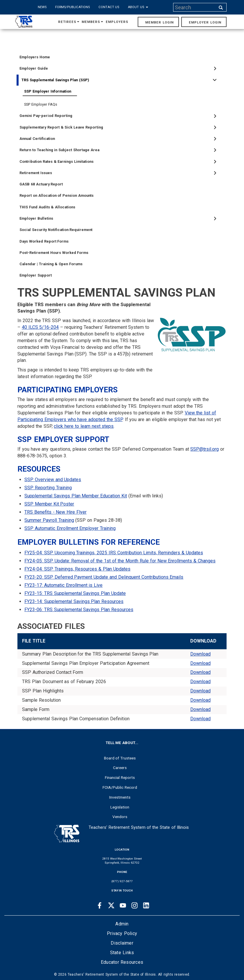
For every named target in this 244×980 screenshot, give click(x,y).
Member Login (159, 22)
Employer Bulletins (36, 218)
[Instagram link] (134, 905)
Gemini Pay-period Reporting (46, 116)
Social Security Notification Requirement (56, 230)
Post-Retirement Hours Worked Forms (54, 253)
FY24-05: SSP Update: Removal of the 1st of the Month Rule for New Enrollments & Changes (120, 561)
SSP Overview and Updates (53, 480)
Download (200, 654)
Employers (117, 22)
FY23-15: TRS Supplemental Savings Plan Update (75, 593)
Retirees (69, 22)
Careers (120, 768)
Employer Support (36, 275)
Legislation (120, 807)
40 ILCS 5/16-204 (40, 327)
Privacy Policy (122, 933)
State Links (122, 953)
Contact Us (109, 7)
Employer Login (205, 22)
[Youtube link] (123, 905)
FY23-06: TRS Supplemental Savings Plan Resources (79, 610)
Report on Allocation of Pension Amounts (56, 195)
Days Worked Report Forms (44, 241)
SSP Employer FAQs (41, 104)
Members (92, 22)
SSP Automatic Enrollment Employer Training (70, 528)
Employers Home (35, 57)
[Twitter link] (111, 905)
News (42, 7)
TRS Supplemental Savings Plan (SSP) (55, 80)
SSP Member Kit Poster (49, 504)
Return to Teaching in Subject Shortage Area (59, 150)
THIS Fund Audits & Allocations (47, 207)
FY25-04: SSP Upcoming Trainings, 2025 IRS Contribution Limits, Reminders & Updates (114, 553)
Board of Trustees (120, 758)
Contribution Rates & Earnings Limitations (56, 161)
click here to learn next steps (84, 426)
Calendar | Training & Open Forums (51, 264)
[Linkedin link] (146, 905)
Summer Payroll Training (49, 520)
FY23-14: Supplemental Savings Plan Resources (74, 601)
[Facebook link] (100, 905)
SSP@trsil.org (204, 449)
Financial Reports (120, 777)
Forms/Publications (72, 7)
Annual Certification (37, 139)
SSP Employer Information (48, 91)
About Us (138, 7)
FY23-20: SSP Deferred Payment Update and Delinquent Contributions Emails (104, 577)
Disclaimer (122, 943)
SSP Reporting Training (48, 488)
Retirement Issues (36, 173)
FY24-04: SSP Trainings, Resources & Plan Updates (77, 569)
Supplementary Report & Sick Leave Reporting (61, 127)
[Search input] (195, 7)
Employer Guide (34, 68)
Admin (122, 924)
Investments (120, 797)
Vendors (120, 817)
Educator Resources (122, 962)
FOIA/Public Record (120, 787)
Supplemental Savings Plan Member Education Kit (76, 496)
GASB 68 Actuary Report (41, 184)
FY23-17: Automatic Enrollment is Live (63, 585)
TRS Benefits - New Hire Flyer (55, 512)
